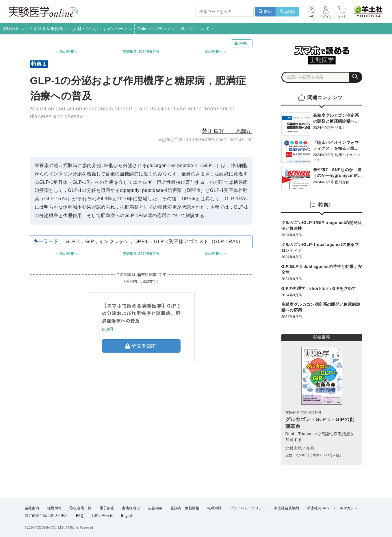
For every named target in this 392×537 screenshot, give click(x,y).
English (127, 516)
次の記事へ (214, 52)
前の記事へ (68, 52)
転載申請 (215, 508)
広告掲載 (155, 508)
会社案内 (32, 508)
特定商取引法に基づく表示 (46, 516)
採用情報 (55, 508)
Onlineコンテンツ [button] (156, 29)
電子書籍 (107, 508)
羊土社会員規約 (286, 508)
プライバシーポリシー (248, 508)
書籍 (265, 12)
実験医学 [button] (13, 29)
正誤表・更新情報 (185, 508)
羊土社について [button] (197, 29)
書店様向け (131, 508)
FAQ (80, 516)
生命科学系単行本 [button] (49, 29)
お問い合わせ (102, 516)
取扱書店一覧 (81, 508)
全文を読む (141, 346)
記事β (288, 12)
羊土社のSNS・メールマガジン (332, 508)
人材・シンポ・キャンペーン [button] (102, 29)
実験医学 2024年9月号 (141, 52)
